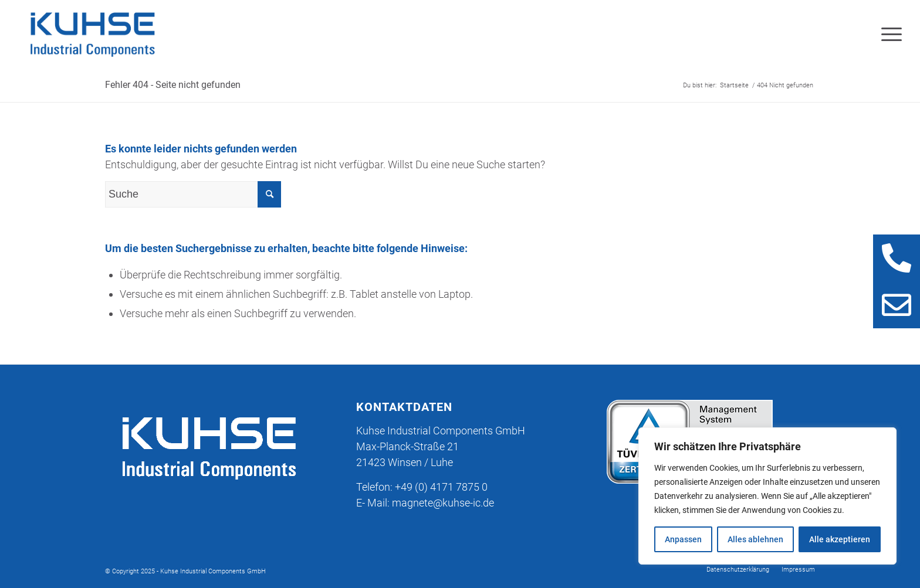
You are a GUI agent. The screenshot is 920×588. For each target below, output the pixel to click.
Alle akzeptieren (840, 539)
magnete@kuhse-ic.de (443, 503)
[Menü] (888, 35)
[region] (767, 496)
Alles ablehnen (755, 539)
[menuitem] (888, 35)
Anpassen (683, 539)
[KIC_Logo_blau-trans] (92, 35)
